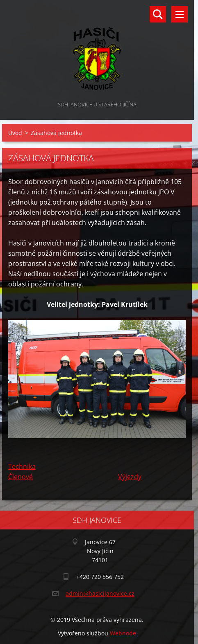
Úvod (15, 133)
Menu (180, 14)
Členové (20, 477)
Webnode (123, 633)
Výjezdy (130, 477)
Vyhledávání (158, 14)
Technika (22, 466)
